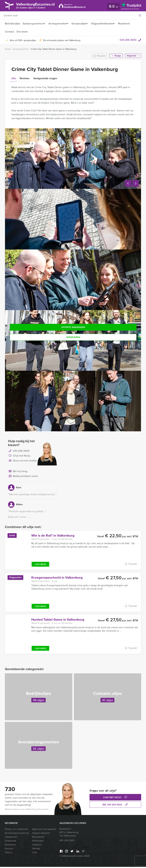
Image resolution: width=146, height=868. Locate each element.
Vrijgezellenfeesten (107, 24)
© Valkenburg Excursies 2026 (74, 857)
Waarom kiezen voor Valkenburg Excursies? (27, 810)
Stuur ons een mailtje (22, 462)
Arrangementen (59, 24)
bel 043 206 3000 (116, 806)
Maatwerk (130, 24)
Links (35, 854)
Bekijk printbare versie (23, 477)
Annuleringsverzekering (17, 834)
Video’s (9, 854)
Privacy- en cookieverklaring (17, 830)
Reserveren (73, 337)
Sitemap (36, 850)
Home (8, 49)
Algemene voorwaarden (44, 830)
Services (9, 850)
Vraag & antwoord (41, 834)
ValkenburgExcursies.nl (39, 5)
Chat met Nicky (19, 457)
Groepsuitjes (82, 24)
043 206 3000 (128, 40)
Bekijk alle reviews (19, 518)
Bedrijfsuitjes (12, 24)
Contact (9, 32)
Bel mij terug (18, 473)
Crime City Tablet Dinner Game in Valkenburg (54, 49)
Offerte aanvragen (73, 327)
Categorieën (11, 838)
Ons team (23, 32)
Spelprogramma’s (33, 24)
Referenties (38, 842)
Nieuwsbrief (38, 838)
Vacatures (37, 846)
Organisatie (11, 842)
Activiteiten (10, 846)
